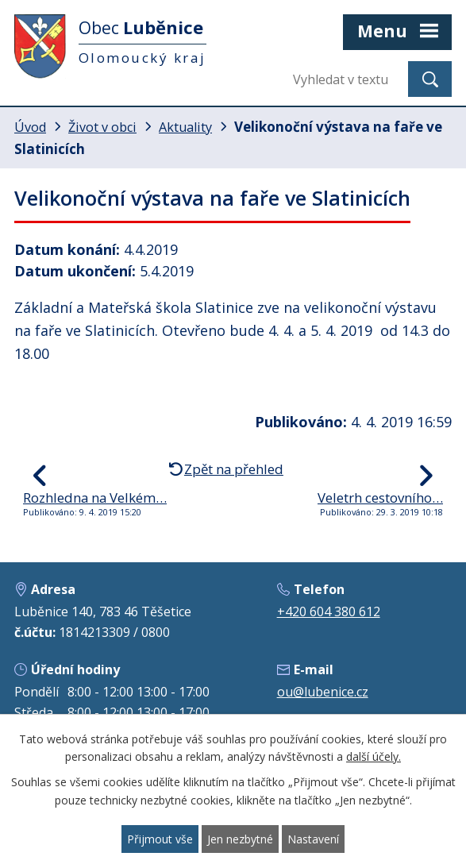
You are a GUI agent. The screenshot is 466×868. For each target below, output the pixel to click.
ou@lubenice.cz (323, 692)
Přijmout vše (160, 839)
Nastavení (313, 839)
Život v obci (102, 127)
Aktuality (185, 127)
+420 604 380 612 (329, 611)
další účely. (374, 757)
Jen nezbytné (240, 839)
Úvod (30, 127)
